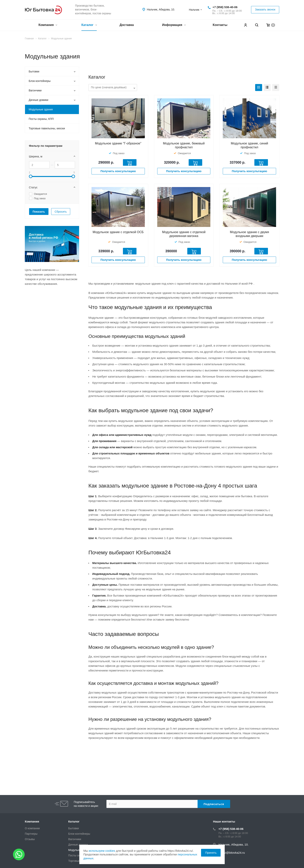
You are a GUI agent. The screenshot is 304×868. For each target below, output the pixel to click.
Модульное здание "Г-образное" (118, 143)
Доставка (127, 25)
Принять (211, 853)
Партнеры (31, 834)
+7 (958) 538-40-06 (225, 7)
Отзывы (30, 839)
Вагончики (35, 90)
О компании (32, 828)
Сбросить (61, 212)
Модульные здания (41, 109)
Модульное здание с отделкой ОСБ (118, 232)
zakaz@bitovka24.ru (232, 853)
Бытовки (34, 71)
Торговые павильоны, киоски (47, 128)
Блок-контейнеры (40, 81)
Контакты (220, 25)
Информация (174, 25)
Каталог (89, 25)
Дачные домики (38, 100)
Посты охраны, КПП (41, 119)
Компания (48, 25)
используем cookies (102, 851)
